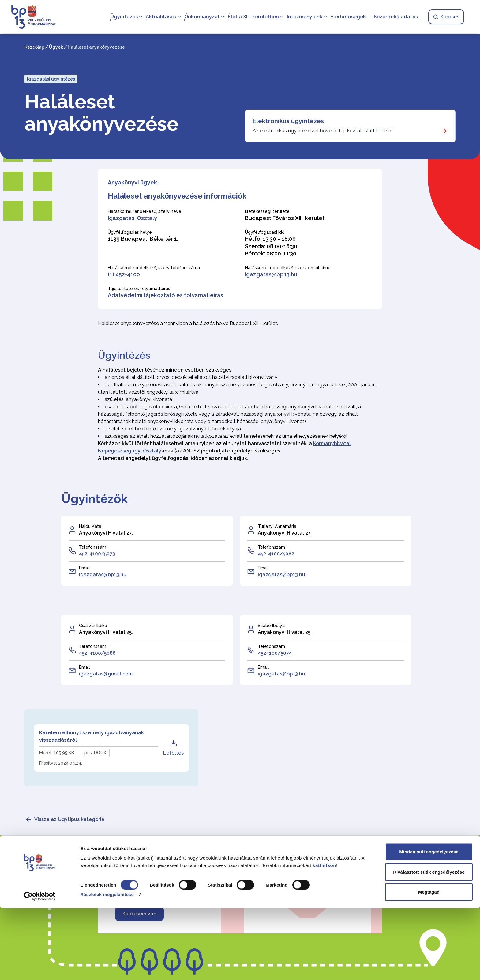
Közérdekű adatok (395, 17)
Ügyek (56, 47)
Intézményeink (303, 17)
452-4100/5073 (97, 554)
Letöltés (173, 748)
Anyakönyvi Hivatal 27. (106, 533)
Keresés (445, 17)
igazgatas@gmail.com (106, 674)
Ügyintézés (123, 17)
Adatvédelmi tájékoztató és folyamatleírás (165, 295)
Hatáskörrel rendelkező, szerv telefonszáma (154, 268)
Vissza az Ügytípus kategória (69, 819)
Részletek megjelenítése (107, 966)
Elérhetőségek (347, 17)
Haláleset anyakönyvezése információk (177, 196)
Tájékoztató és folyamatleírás (139, 289)
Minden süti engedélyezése (429, 923)
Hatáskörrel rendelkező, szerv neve (144, 211)
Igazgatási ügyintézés (51, 79)
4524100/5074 (275, 653)
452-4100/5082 (276, 554)
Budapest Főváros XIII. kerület (285, 218)
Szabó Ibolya (271, 626)
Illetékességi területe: (268, 211)
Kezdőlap (34, 47)
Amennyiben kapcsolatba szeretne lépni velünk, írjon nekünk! (229, 884)
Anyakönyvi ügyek (132, 182)
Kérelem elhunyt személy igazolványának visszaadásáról (92, 736)
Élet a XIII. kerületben (252, 17)
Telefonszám (93, 547)
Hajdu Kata (90, 526)
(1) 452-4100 (124, 274)
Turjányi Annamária (277, 526)
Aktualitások (160, 17)
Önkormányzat (201, 17)
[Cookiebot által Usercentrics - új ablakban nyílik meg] (40, 968)
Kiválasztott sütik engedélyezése (429, 944)
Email (84, 568)
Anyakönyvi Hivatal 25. (106, 632)
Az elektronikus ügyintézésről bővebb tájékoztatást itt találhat (323, 131)
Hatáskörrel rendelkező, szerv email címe (288, 268)
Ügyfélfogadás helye (130, 232)
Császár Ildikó (93, 626)
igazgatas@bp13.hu (271, 274)
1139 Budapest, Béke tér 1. (143, 239)
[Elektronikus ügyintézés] (350, 126)
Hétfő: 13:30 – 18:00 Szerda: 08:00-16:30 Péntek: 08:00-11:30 (271, 246)
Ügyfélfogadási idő (265, 232)
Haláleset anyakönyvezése (101, 113)
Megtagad (429, 964)
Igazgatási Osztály (132, 218)
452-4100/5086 (97, 653)
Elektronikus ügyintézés (288, 121)
